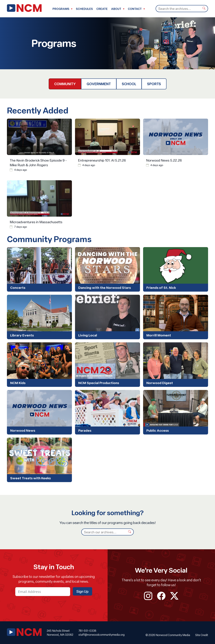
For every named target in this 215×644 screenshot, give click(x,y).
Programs (61, 9)
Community (65, 84)
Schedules (84, 9)
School (129, 84)
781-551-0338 (87, 631)
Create (102, 9)
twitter (174, 596)
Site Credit (202, 635)
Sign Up (82, 591)
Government (99, 84)
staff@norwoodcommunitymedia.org (102, 635)
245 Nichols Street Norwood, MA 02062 (60, 633)
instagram (148, 596)
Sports (154, 84)
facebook (161, 596)
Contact (135, 9)
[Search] (178, 8)
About (116, 9)
